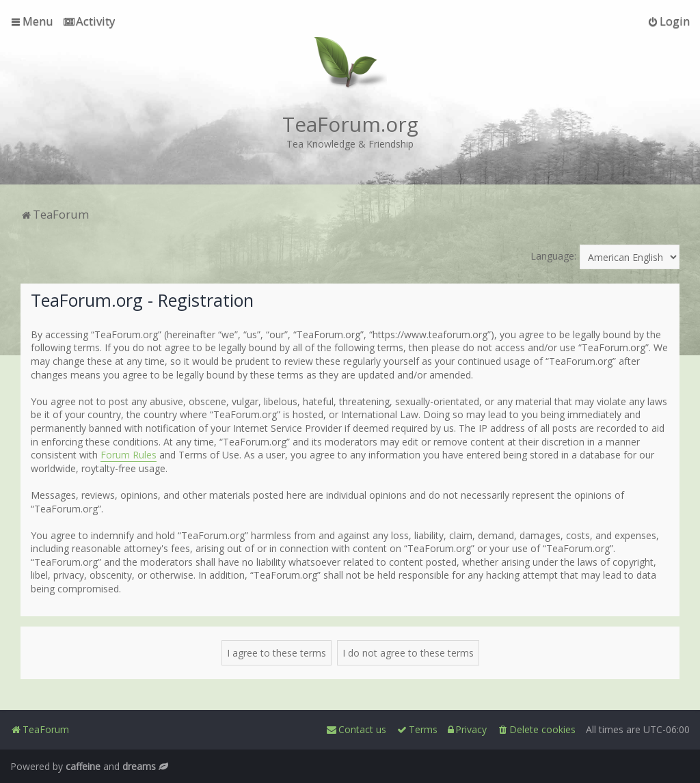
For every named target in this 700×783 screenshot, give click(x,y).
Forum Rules (129, 455)
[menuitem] (89, 21)
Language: (553, 256)
